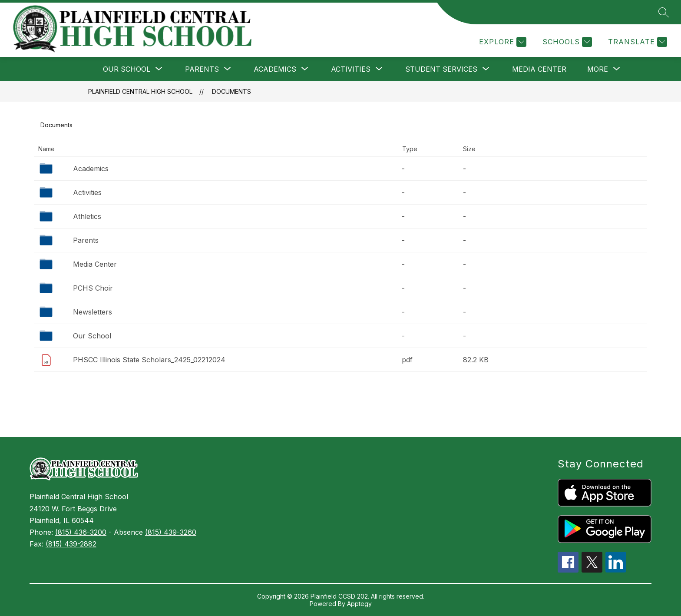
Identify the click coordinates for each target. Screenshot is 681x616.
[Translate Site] (636, 42)
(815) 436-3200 (81, 532)
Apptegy (359, 604)
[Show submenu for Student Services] (441, 69)
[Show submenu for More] (598, 69)
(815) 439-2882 (71, 544)
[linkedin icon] (616, 570)
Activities (87, 192)
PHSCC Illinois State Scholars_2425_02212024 (149, 360)
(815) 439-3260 (171, 532)
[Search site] (664, 12)
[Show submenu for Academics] (275, 69)
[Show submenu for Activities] (351, 69)
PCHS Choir (93, 288)
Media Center (539, 69)
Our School (92, 336)
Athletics (87, 216)
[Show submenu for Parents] (202, 69)
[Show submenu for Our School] (127, 69)
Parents (86, 240)
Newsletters (93, 312)
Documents (231, 91)
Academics (91, 169)
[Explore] (502, 42)
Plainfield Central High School (140, 91)
